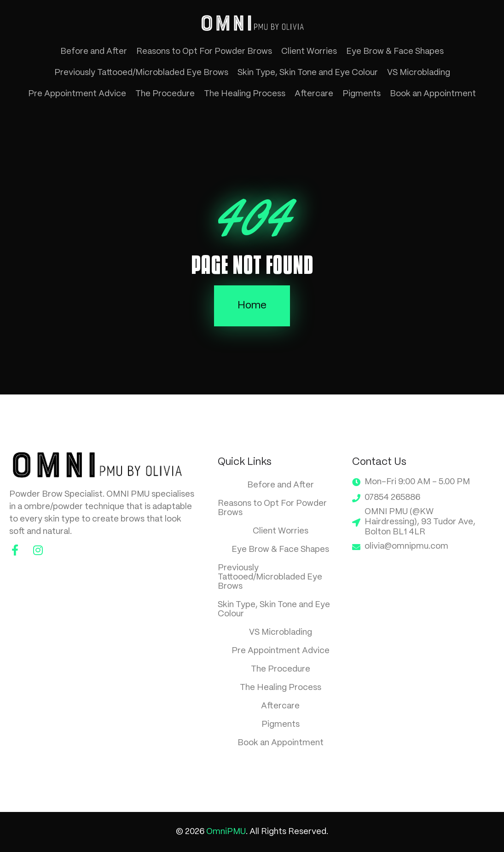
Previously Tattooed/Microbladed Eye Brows (141, 73)
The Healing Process (245, 94)
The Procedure (165, 94)
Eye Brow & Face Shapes (395, 52)
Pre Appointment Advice (77, 94)
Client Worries (309, 52)
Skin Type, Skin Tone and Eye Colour (308, 73)
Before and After (94, 52)
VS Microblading (419, 73)
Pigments (362, 94)
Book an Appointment (433, 94)
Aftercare (314, 94)
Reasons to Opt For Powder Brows (204, 52)
